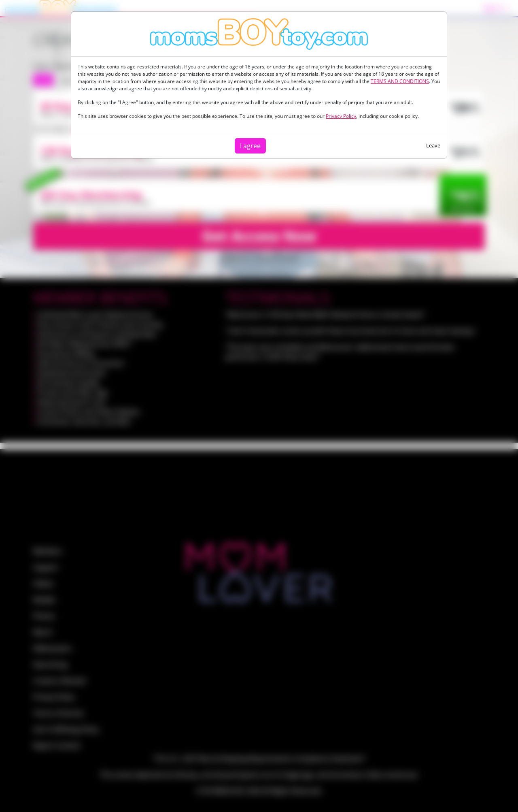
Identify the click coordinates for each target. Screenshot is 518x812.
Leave (433, 145)
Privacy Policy (341, 116)
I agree (250, 146)
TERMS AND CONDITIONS (400, 81)
